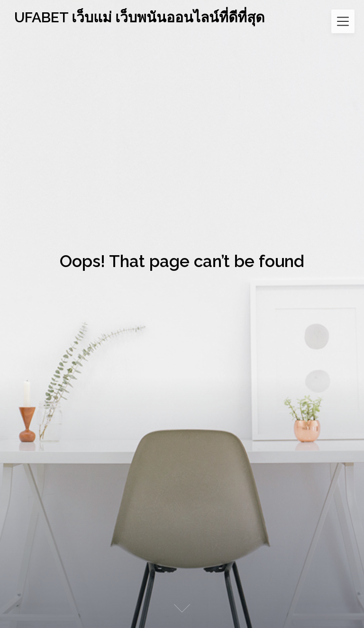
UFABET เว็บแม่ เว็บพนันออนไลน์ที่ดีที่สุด (139, 18)
